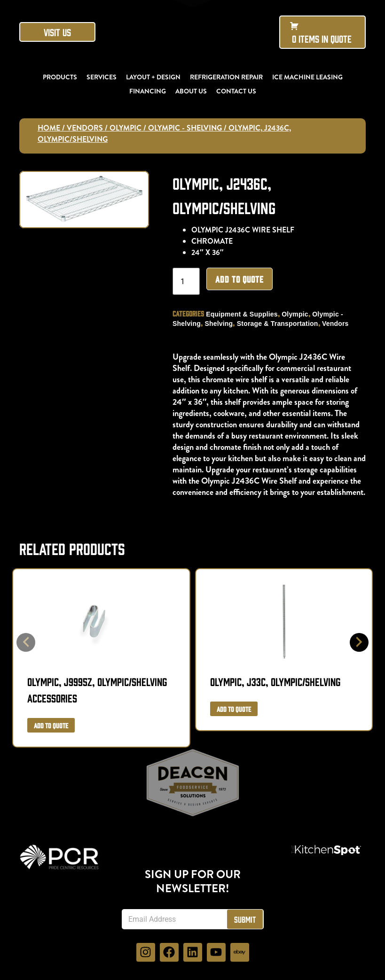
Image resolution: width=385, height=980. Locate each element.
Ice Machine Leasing (307, 77)
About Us (191, 91)
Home (49, 128)
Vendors (85, 128)
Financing (148, 91)
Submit (245, 919)
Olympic (126, 128)
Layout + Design (153, 77)
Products (60, 77)
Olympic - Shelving (185, 128)
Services (102, 77)
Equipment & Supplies (245, 314)
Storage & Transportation (280, 324)
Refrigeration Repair (226, 77)
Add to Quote (242, 279)
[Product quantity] (189, 281)
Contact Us (236, 91)
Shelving (222, 324)
